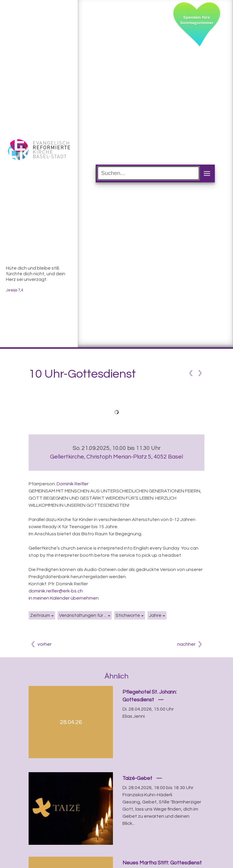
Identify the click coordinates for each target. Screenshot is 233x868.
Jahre (155, 615)
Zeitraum (40, 615)
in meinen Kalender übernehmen (64, 598)
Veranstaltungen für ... (83, 615)
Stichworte (128, 615)
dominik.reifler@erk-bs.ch (56, 591)
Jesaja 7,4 (15, 290)
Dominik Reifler (73, 484)
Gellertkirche (117, 457)
